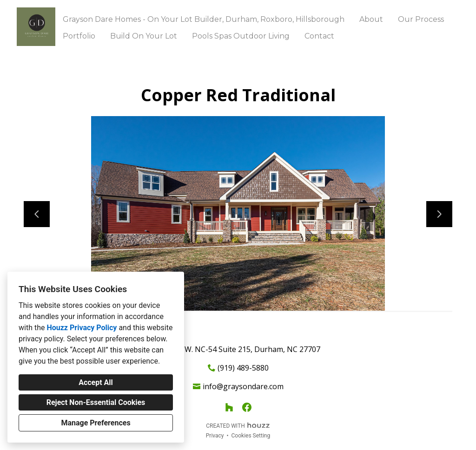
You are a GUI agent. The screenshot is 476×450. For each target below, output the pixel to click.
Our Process (421, 19)
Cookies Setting (251, 436)
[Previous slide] (37, 214)
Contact (319, 36)
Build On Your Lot (144, 36)
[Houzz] (229, 408)
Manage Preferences (96, 423)
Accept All (96, 382)
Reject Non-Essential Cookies (96, 402)
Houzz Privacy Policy (82, 328)
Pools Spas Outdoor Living (241, 36)
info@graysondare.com (243, 386)
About (371, 19)
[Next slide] (439, 214)
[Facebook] (247, 408)
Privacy (215, 436)
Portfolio (79, 36)
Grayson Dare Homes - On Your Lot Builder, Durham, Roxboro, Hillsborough (204, 19)
